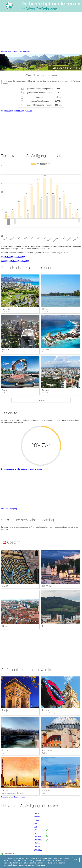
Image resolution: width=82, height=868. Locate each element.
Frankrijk (5, 713)
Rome (5, 751)
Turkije (44, 753)
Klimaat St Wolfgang (9, 509)
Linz (44, 626)
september (38, 840)
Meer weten (41, 865)
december (38, 850)
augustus (38, 836)
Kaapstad (6, 309)
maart (36, 820)
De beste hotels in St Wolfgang (13, 256)
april (36, 823)
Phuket (45, 309)
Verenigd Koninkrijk (49, 713)
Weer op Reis (6, 51)
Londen (46, 710)
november (38, 846)
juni (36, 830)
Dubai (5, 791)
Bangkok (6, 350)
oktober (37, 843)
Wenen (6, 586)
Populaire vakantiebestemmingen (13, 797)
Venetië (46, 791)
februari (37, 817)
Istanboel (47, 751)
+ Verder (41, 400)
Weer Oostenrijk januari (22, 51)
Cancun (45, 350)
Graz (5, 626)
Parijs (5, 710)
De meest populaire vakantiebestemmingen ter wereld (22, 469)
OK (76, 860)
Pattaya (46, 390)
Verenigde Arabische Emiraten (13, 793)
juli (35, 833)
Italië (4, 753)
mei (36, 826)
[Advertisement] (41, 32)
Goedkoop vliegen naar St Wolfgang (15, 260)
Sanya (5, 390)
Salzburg (47, 586)
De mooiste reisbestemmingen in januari (16, 111)
